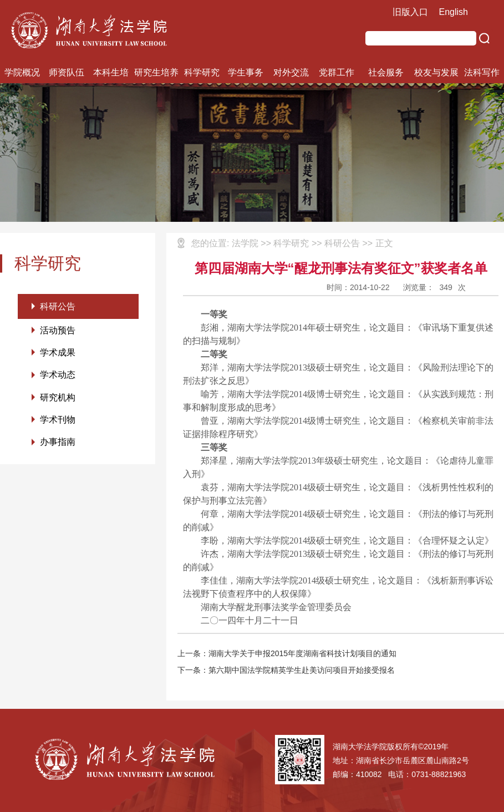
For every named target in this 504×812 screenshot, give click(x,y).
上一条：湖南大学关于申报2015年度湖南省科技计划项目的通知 (287, 653)
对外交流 (291, 72)
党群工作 (337, 72)
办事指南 (58, 445)
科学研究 (202, 72)
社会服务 (386, 72)
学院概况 (22, 72)
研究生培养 (156, 72)
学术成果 (58, 354)
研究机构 (58, 399)
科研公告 (58, 306)
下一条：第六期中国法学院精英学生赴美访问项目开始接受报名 (286, 670)
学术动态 (58, 376)
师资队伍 (67, 72)
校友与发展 (436, 72)
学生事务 (246, 72)
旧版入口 (410, 12)
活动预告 (58, 331)
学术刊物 (58, 422)
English (454, 12)
